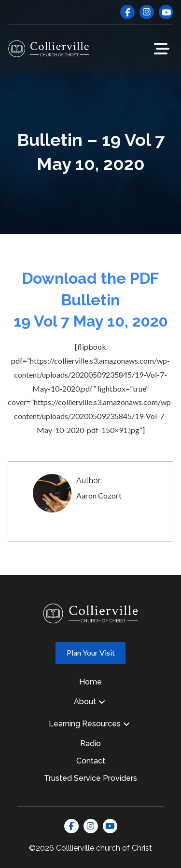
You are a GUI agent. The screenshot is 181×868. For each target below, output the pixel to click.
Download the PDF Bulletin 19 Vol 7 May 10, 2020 (91, 300)
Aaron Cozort (99, 495)
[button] (162, 49)
